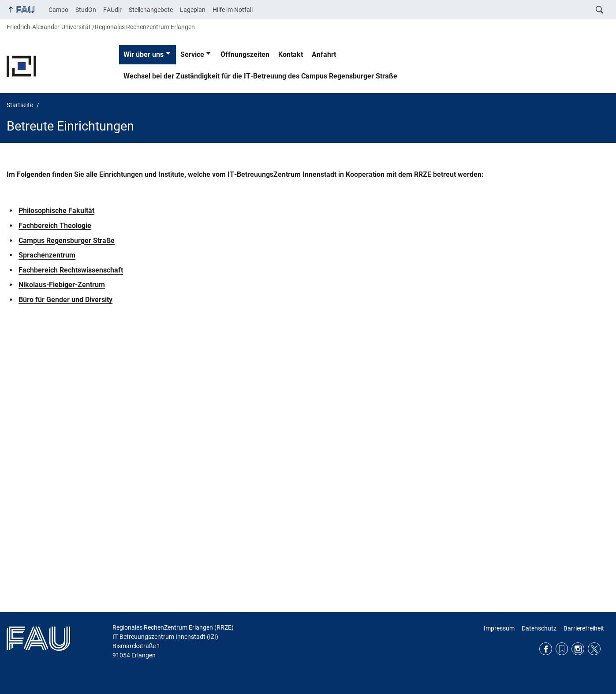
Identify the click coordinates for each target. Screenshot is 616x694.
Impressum (499, 628)
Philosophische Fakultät (56, 211)
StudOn (86, 10)
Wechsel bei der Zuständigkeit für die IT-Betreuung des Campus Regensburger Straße (260, 76)
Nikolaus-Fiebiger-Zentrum (62, 285)
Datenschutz (539, 628)
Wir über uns (144, 54)
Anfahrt (324, 54)
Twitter (594, 649)
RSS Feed (562, 649)
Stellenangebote (151, 10)
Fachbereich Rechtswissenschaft (71, 270)
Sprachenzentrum (47, 255)
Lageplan (193, 10)
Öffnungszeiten (245, 54)
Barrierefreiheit (584, 628)
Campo (58, 10)
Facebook (546, 649)
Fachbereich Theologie (55, 226)
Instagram (578, 649)
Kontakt (291, 54)
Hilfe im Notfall (233, 10)
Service (192, 54)
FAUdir (112, 10)
